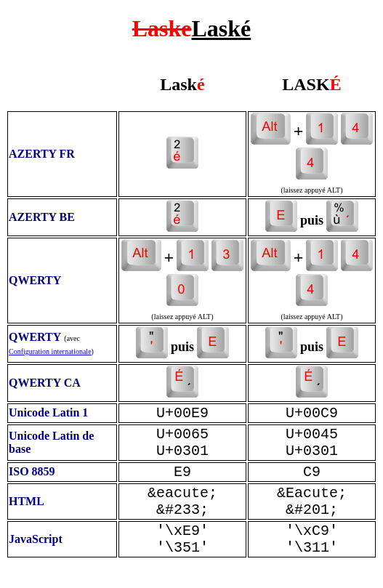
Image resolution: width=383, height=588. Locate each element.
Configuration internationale (50, 351)
